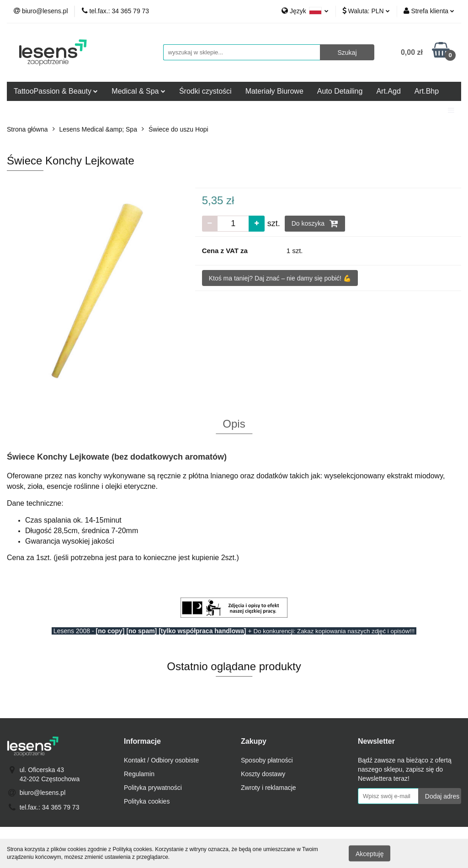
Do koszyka (315, 223)
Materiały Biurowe (274, 91)
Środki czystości (205, 91)
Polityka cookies (147, 801)
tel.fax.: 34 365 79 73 (50, 807)
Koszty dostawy (263, 774)
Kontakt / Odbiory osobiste (161, 760)
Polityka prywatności (153, 788)
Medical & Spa (138, 91)
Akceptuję (370, 853)
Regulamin (139, 774)
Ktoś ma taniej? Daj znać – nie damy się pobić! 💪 (280, 278)
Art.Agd (388, 91)
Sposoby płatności (267, 760)
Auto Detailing (340, 91)
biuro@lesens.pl (43, 793)
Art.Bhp (427, 91)
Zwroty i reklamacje (269, 788)
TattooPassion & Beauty (56, 91)
